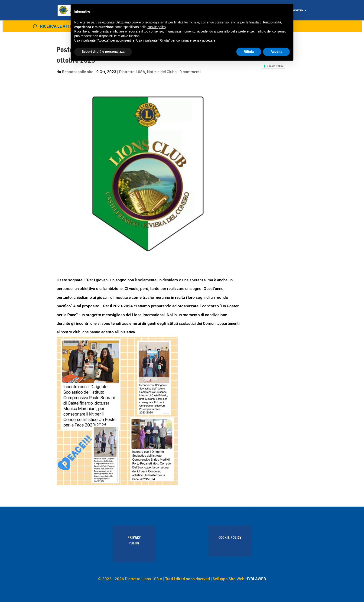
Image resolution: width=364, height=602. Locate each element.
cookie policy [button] (157, 27)
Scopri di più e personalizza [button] (103, 52)
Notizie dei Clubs (162, 72)
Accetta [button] (276, 52)
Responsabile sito (78, 72)
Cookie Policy (275, 66)
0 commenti (190, 72)
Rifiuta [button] (249, 52)
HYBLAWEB (256, 579)
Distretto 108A (132, 72)
